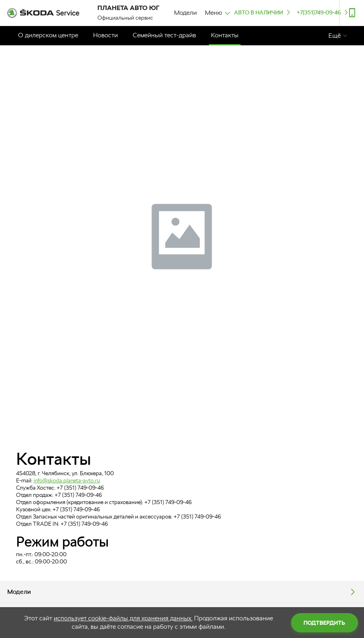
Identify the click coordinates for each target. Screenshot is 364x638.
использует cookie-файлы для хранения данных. (123, 618)
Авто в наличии (263, 12)
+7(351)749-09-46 (323, 12)
